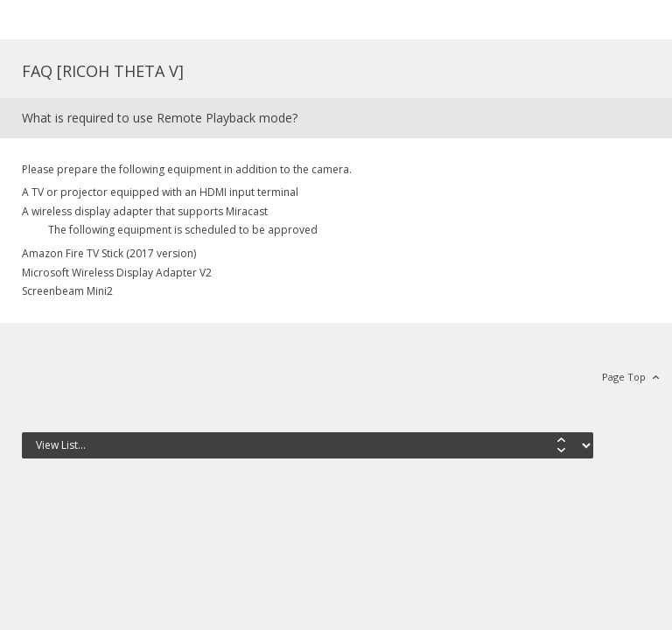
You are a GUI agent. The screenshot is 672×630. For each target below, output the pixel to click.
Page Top (624, 377)
